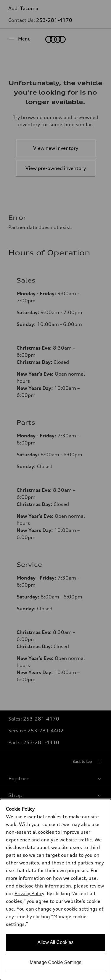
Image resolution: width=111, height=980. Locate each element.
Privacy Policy (29, 893)
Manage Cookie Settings (55, 962)
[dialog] (55, 890)
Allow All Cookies (56, 942)
